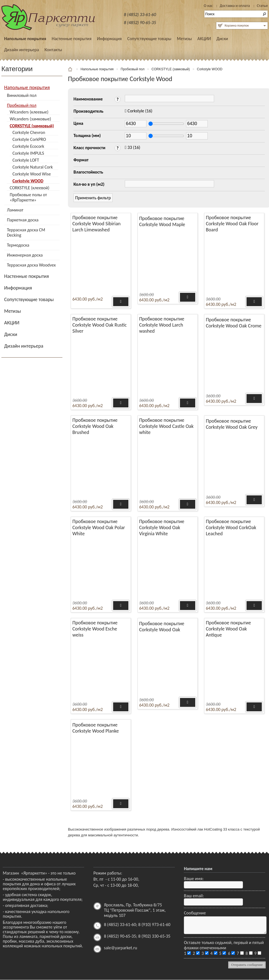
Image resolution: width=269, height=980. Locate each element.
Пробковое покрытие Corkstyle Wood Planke (96, 728)
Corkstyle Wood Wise (32, 174)
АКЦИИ (204, 39)
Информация (109, 39)
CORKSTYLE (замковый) (32, 126)
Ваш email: (194, 896)
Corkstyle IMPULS (28, 153)
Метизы (184, 39)
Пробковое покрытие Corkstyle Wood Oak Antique (228, 629)
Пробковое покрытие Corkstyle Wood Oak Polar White (99, 528)
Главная (71, 69)
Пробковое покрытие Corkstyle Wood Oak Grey (232, 424)
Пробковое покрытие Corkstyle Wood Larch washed (162, 325)
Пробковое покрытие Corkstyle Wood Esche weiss (95, 629)
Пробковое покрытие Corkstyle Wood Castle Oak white (166, 426)
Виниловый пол (22, 95)
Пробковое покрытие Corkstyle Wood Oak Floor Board (232, 224)
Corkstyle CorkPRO (29, 139)
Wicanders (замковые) (30, 119)
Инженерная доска (25, 255)
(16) (140, 111)
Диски (222, 39)
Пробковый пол (22, 105)
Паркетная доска (23, 220)
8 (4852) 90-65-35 (140, 23)
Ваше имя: (194, 879)
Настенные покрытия (71, 39)
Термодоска (18, 245)
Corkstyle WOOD (28, 181)
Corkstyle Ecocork (28, 146)
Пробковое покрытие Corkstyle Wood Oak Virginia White (162, 528)
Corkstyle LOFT (26, 160)
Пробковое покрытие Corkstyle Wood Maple (162, 221)
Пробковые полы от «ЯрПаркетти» (28, 197)
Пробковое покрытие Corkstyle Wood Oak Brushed (95, 426)
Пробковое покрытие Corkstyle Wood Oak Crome (234, 323)
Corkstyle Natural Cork (33, 167)
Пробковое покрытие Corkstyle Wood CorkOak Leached (231, 528)
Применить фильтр (93, 198)
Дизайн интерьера (21, 50)
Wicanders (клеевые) (29, 112)
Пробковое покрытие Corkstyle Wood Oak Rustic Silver (100, 325)
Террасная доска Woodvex (31, 265)
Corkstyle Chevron (29, 132)
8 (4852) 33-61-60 (140, 15)
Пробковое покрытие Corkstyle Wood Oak (162, 627)
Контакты (53, 50)
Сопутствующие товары (149, 39)
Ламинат (15, 210)
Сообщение (195, 913)
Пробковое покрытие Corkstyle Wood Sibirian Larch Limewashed (97, 224)
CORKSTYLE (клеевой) (30, 188)
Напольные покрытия (25, 39)
